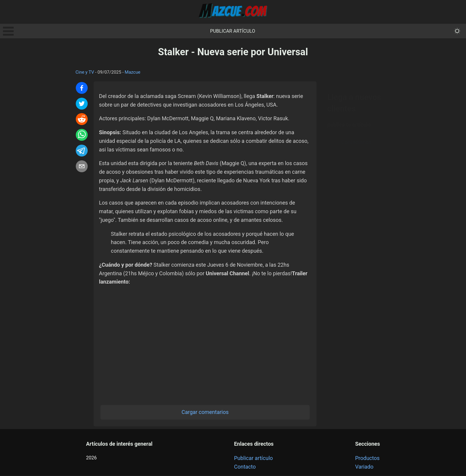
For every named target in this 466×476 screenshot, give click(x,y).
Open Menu (8, 31)
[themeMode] (457, 31)
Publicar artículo (233, 31)
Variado (364, 467)
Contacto (245, 467)
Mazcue (133, 72)
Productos (367, 458)
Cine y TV (85, 72)
